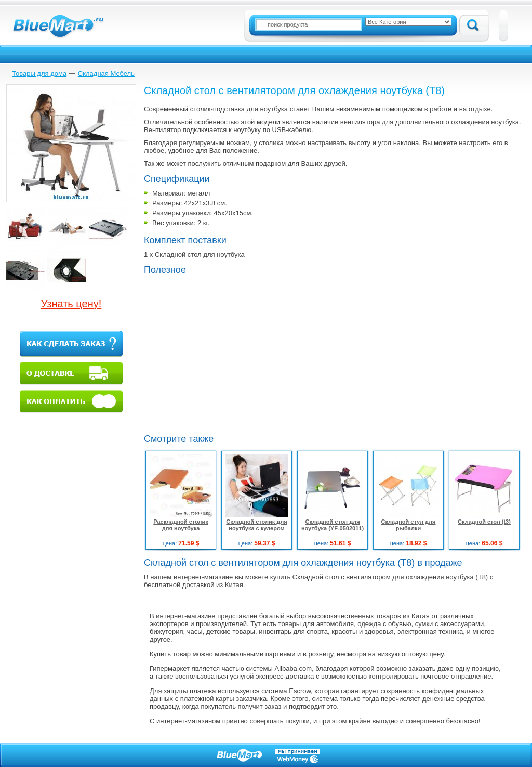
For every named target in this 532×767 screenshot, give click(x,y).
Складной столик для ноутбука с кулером (256, 525)
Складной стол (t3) (484, 522)
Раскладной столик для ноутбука (181, 525)
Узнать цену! (71, 304)
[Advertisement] (231, 353)
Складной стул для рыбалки (408, 525)
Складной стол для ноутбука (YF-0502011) (332, 525)
